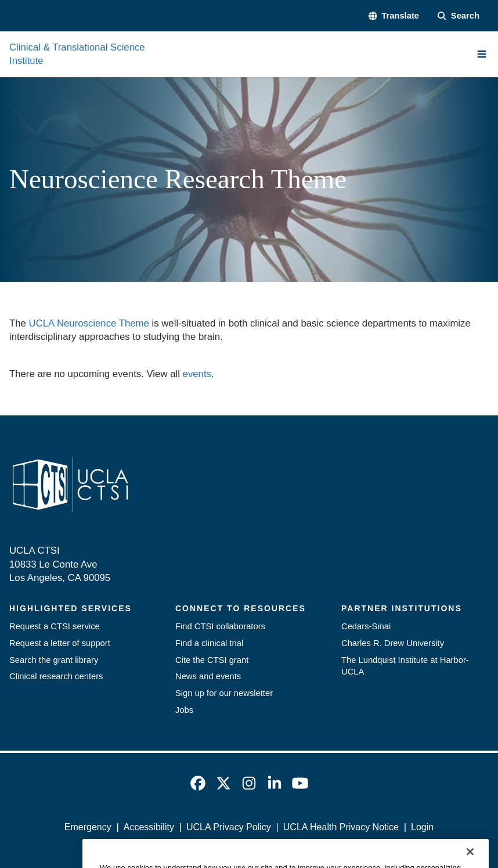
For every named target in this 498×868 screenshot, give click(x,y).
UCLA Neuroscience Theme (89, 323)
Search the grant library (54, 660)
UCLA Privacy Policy (229, 827)
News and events (208, 676)
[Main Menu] (482, 54)
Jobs (184, 710)
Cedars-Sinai (366, 626)
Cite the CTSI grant (212, 660)
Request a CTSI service (55, 626)
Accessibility (149, 827)
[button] (394, 16)
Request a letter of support (60, 643)
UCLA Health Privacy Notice (341, 827)
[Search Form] (459, 16)
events (197, 374)
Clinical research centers (56, 676)
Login (422, 827)
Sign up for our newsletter (224, 693)
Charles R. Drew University (393, 643)
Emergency (88, 827)
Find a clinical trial (209, 643)
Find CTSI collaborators (220, 626)
